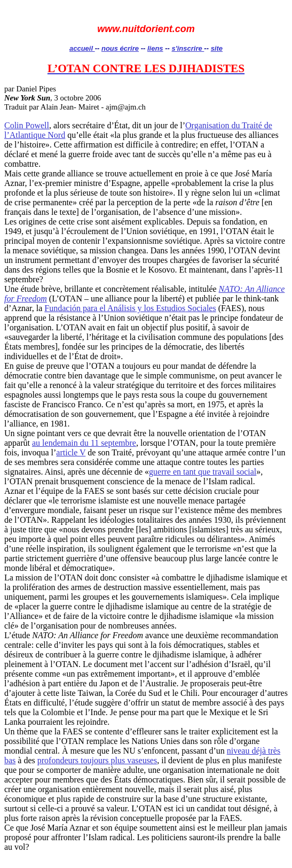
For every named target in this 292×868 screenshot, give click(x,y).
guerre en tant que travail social (203, 472)
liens (155, 48)
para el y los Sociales (130, 308)
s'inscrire (188, 48)
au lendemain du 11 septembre (84, 443)
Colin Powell (27, 125)
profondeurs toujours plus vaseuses (97, 760)
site (217, 48)
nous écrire (120, 48)
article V (71, 452)
